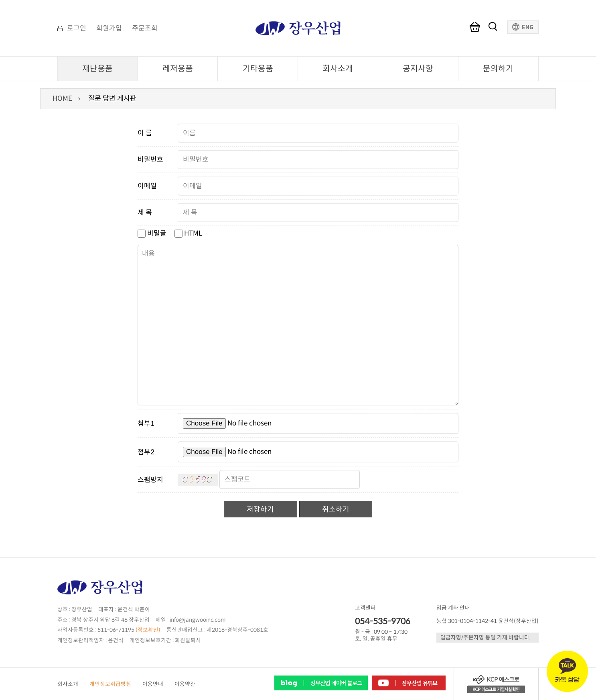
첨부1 (146, 424)
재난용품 (97, 69)
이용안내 (153, 684)
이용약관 (185, 684)
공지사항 (418, 69)
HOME (62, 99)
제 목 (145, 213)
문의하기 (498, 69)
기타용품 (258, 69)
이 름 (145, 133)
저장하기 (260, 509)
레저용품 (178, 69)
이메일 (147, 186)
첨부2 (146, 452)
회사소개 (338, 69)
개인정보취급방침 (110, 684)
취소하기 (336, 509)
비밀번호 (150, 160)
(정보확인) (148, 630)
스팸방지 (150, 479)
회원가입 (109, 28)
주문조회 (145, 28)
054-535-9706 (383, 621)
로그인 (77, 28)
